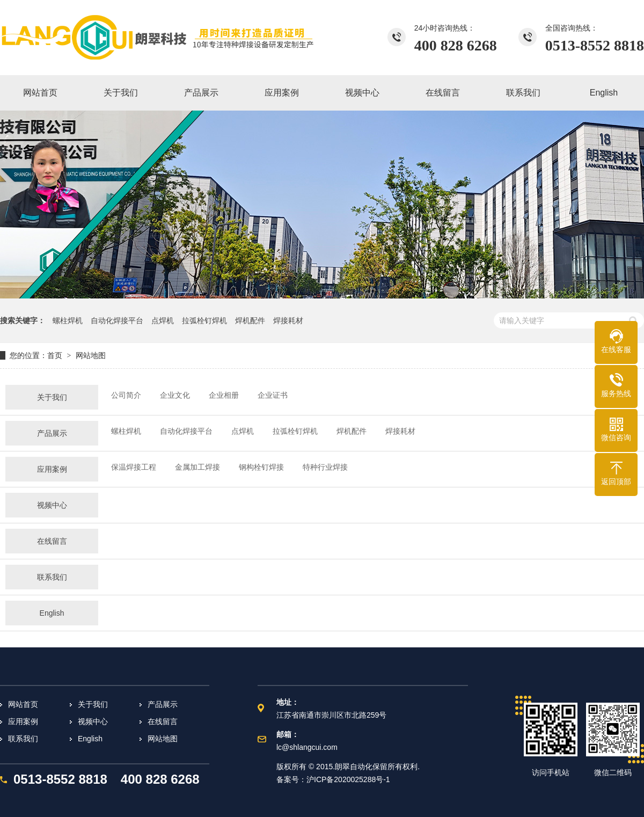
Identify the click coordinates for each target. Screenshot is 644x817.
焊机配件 (250, 320)
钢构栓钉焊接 (261, 467)
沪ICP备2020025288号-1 (348, 779)
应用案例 (52, 469)
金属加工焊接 (197, 467)
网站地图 (163, 739)
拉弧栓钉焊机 (204, 320)
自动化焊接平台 (117, 320)
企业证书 (273, 395)
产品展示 (52, 433)
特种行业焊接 (325, 467)
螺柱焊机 (68, 320)
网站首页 (23, 704)
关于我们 (52, 397)
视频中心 (52, 505)
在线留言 (52, 541)
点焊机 (163, 320)
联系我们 (52, 577)
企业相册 (224, 395)
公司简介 (126, 395)
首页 (55, 355)
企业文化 (175, 395)
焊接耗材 (288, 320)
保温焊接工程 (134, 467)
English (52, 613)
